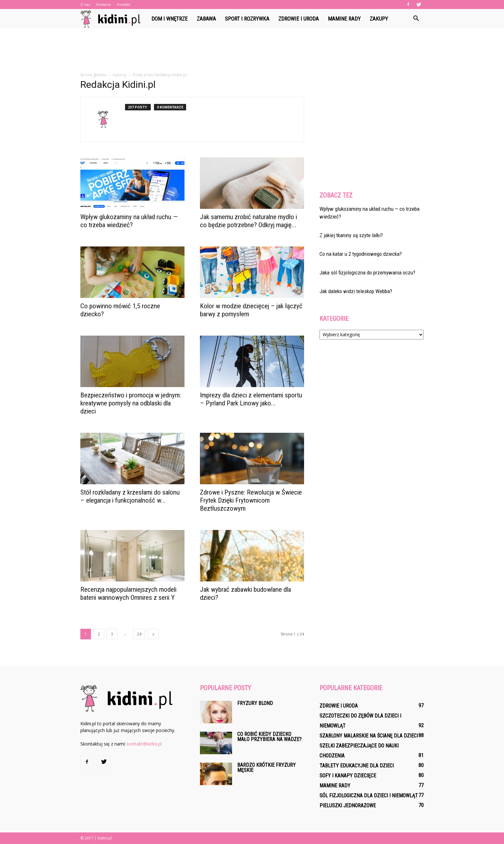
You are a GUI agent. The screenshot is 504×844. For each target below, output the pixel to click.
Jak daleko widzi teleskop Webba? (356, 291)
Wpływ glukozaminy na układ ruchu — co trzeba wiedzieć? (129, 221)
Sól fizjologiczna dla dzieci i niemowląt (369, 796)
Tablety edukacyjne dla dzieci (357, 766)
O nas (85, 4)
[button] (416, 19)
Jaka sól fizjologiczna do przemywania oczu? (367, 273)
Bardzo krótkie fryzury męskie (266, 768)
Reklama (104, 4)
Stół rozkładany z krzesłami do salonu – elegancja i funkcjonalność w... (130, 496)
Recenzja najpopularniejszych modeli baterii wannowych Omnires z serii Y (128, 594)
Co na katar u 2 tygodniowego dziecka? (361, 254)
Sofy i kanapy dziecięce (348, 776)
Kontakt (124, 4)
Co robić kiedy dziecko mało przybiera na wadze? (269, 737)
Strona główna (93, 75)
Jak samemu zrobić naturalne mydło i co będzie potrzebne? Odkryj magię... (248, 221)
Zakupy (379, 19)
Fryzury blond (255, 703)
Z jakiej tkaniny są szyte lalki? (351, 235)
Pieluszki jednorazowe (348, 806)
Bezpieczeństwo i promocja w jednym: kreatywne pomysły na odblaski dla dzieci (131, 403)
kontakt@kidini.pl (144, 744)
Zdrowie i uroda (299, 19)
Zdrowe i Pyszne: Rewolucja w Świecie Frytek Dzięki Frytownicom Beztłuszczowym (251, 500)
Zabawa (206, 19)
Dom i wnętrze (170, 19)
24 (139, 634)
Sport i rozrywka (247, 19)
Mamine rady (344, 19)
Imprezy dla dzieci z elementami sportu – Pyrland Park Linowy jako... (251, 399)
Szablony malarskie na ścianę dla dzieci (369, 736)
